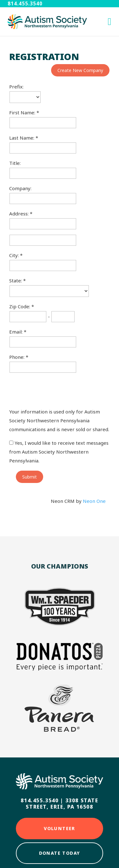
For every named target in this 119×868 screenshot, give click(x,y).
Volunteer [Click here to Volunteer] (60, 828)
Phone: (17, 357)
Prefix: (16, 87)
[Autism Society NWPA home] (47, 22)
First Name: (23, 112)
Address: (20, 214)
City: (15, 255)
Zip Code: (20, 306)
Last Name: (22, 138)
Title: (15, 163)
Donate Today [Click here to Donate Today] (60, 853)
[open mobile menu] (109, 22)
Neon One (94, 501)
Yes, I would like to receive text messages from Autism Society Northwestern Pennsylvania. (59, 452)
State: (16, 280)
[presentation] (57, 390)
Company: (20, 188)
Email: (17, 332)
